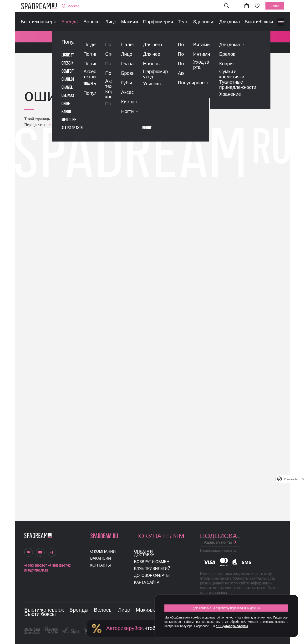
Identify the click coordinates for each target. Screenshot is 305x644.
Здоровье (204, 22)
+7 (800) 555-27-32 (59, 566)
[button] (227, 6)
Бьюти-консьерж (39, 22)
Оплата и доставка (144, 553)
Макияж (130, 22)
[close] (303, 479)
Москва (73, 6)
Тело (183, 22)
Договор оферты (152, 576)
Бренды (70, 22)
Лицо (111, 22)
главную (54, 125)
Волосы (92, 22)
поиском (101, 125)
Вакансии (101, 559)
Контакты (101, 565)
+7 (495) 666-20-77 (36, 566)
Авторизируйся (125, 628)
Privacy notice (292, 479)
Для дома (230, 22)
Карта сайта (147, 583)
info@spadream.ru (36, 570)
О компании (103, 552)
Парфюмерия (158, 22)
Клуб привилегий (152, 569)
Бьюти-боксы (259, 22)
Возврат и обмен (152, 562)
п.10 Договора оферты (232, 626)
